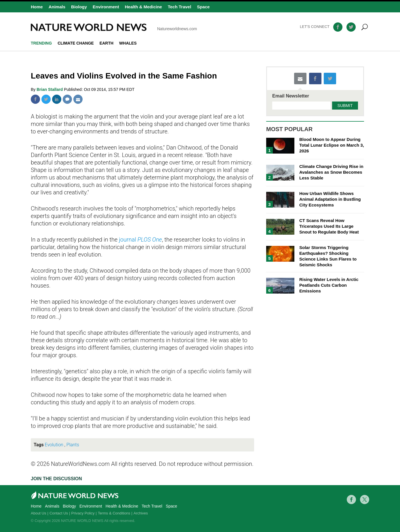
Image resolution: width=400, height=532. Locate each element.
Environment (106, 7)
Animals (57, 7)
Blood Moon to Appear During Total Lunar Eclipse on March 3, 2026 (332, 145)
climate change (76, 43)
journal (140, 240)
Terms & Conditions (114, 513)
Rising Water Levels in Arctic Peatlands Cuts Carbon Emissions (329, 285)
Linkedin (57, 99)
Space (203, 7)
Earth (106, 43)
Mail (78, 99)
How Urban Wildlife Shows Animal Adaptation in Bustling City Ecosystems (330, 199)
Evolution (54, 445)
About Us (38, 513)
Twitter (46, 99)
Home (37, 7)
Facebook (35, 99)
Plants (73, 445)
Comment (67, 99)
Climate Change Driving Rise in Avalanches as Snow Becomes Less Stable (331, 172)
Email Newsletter (291, 96)
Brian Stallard (50, 89)
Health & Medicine (143, 7)
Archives (141, 513)
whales (128, 43)
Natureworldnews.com (114, 27)
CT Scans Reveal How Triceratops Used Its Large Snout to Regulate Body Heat (329, 226)
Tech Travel (179, 7)
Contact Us (59, 513)
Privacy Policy (83, 513)
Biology (79, 7)
